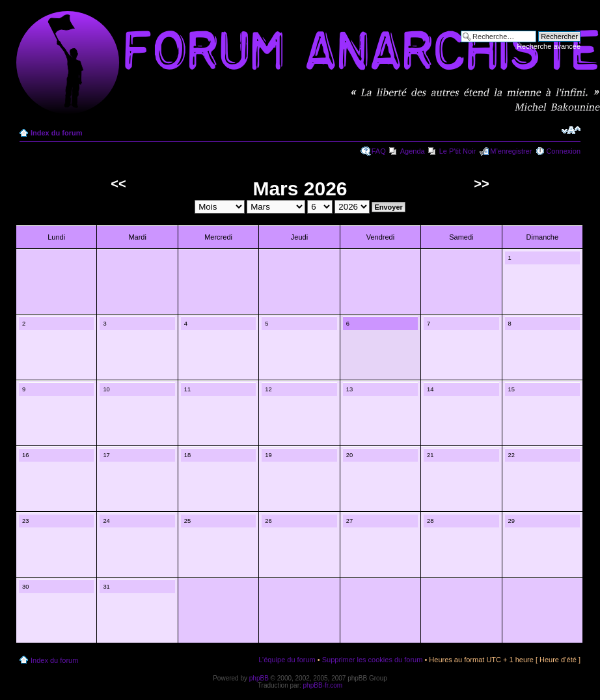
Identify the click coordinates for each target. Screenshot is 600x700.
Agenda (413, 151)
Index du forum (56, 133)
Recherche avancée (549, 46)
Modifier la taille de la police (571, 130)
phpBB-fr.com (323, 685)
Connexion (563, 151)
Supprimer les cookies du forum (373, 660)
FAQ (379, 151)
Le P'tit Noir (458, 151)
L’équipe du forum (287, 660)
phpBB (259, 678)
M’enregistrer (511, 151)
